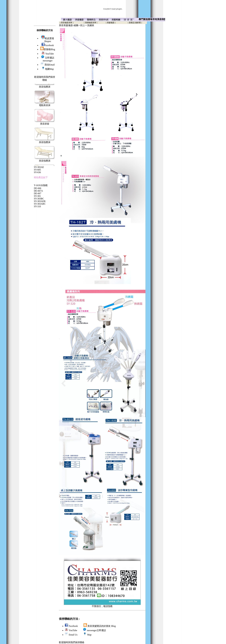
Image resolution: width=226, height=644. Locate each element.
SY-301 (37, 196)
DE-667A (38, 191)
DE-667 (38, 193)
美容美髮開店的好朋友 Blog (102, 626)
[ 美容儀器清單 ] (66, 23)
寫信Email (50, 65)
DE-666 (38, 188)
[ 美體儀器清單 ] (91, 23)
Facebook (48, 45)
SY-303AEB (40, 201)
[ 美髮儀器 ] (111, 23)
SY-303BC (39, 199)
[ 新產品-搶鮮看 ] (135, 23)
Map (89, 635)
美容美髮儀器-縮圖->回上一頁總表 (77, 25)
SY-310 (37, 206)
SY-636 (37, 172)
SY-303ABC (40, 204)
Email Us (73, 635)
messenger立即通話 (96, 630)
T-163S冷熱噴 (41, 185)
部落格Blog (48, 49)
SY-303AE (39, 167)
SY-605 (37, 170)
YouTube (48, 54)
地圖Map (48, 69)
